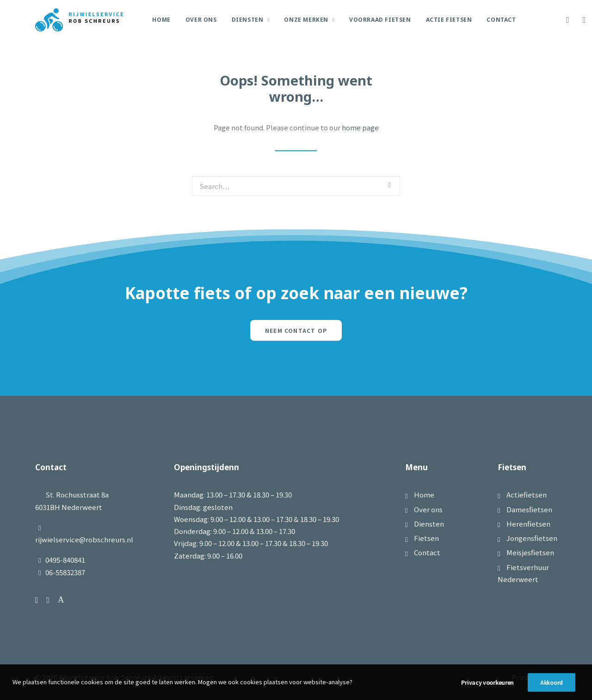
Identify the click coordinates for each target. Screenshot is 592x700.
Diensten (251, 20)
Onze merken (309, 20)
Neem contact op (296, 330)
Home (161, 20)
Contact (501, 20)
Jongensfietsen (532, 538)
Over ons (428, 509)
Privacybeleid (534, 677)
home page (360, 127)
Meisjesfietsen (530, 552)
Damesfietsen (529, 509)
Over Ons (201, 20)
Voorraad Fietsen (380, 20)
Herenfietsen (528, 524)
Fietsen (426, 538)
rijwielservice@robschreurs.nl (84, 539)
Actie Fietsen (449, 20)
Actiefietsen (527, 494)
